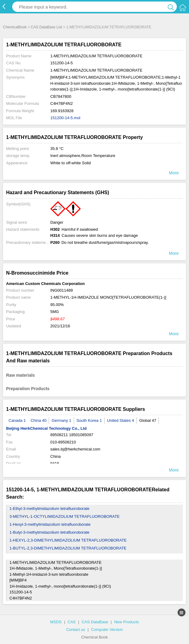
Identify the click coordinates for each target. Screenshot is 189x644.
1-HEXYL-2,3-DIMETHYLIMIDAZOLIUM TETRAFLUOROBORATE (68, 540)
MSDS (56, 622)
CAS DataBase (95, 622)
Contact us (76, 630)
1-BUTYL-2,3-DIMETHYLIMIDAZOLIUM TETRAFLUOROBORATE (68, 548)
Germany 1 (61, 420)
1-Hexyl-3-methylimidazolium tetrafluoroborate (50, 524)
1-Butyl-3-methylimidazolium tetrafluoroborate (49, 532)
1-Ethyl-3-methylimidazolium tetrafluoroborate (49, 509)
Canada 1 (17, 420)
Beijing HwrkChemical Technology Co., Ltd (46, 428)
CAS (72, 622)
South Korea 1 (89, 420)
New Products (126, 622)
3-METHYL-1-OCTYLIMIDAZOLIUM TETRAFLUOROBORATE (64, 516)
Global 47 (148, 420)
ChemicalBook (15, 27)
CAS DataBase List (46, 27)
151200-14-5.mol (65, 118)
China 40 (38, 420)
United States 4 (121, 420)
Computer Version (107, 630)
